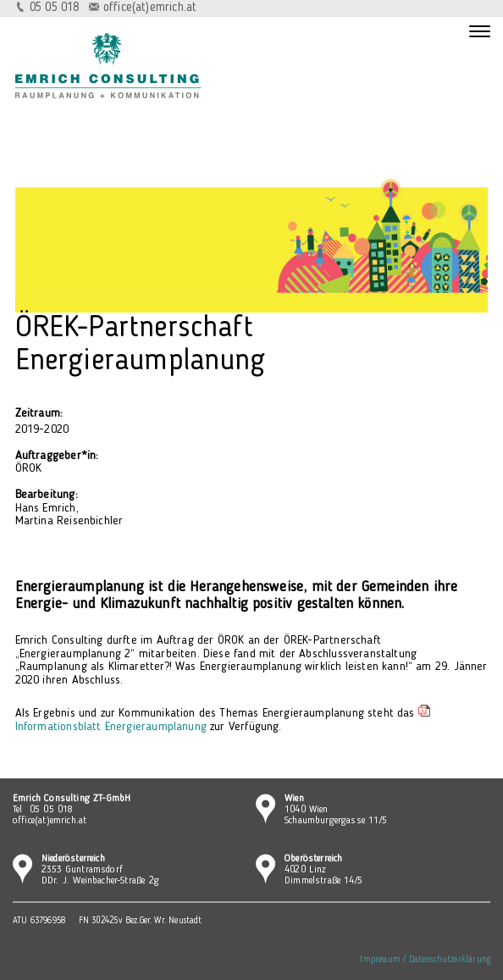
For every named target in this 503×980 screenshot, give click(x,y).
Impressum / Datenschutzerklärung (425, 960)
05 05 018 (55, 8)
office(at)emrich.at (150, 8)
